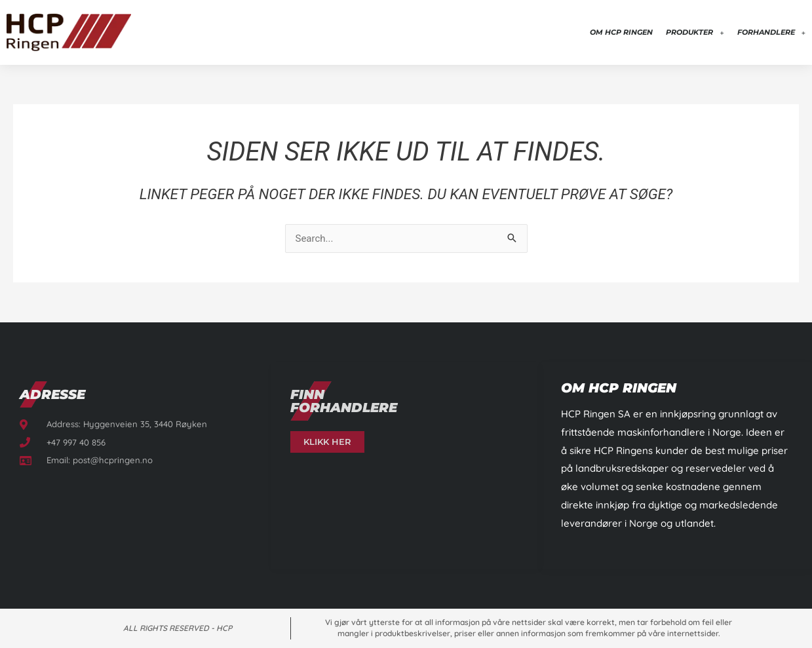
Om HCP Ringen (621, 32)
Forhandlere (771, 32)
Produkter (695, 32)
